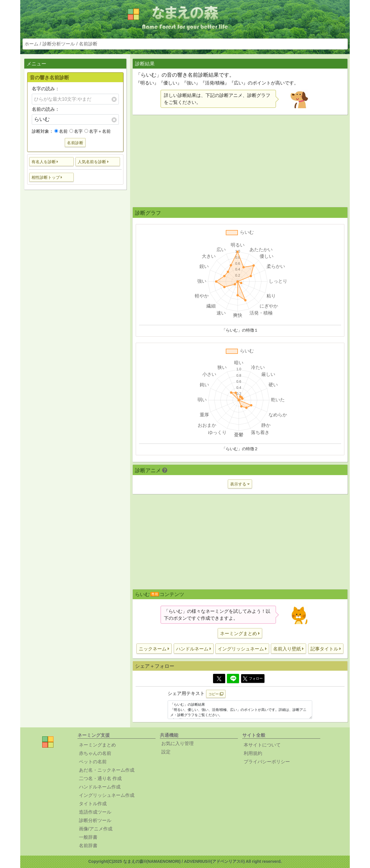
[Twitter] (219, 678)
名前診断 (88, 44)
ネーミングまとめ (97, 745)
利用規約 (253, 753)
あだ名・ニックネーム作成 (107, 770)
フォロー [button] (253, 679)
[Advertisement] (75, 285)
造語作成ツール (95, 812)
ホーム (32, 44)
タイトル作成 (93, 804)
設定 (166, 752)
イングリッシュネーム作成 (107, 795)
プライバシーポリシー (267, 762)
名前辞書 (88, 846)
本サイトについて (262, 745)
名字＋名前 (98, 131)
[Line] (233, 678)
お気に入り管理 (177, 743)
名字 (76, 131)
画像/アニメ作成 (96, 829)
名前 (61, 131)
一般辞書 (88, 837)
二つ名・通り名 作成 (100, 778)
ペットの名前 (93, 762)
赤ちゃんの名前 (95, 753)
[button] (51, 162)
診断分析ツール (59, 44)
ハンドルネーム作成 (100, 787)
